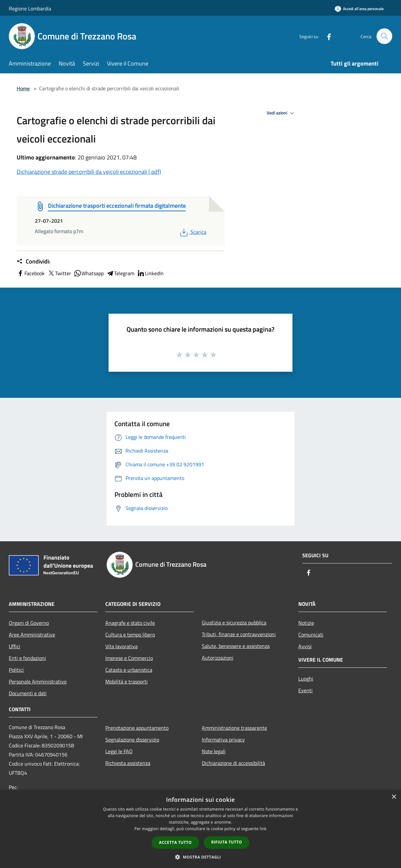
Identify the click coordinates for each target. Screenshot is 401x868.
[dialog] (200, 829)
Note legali (214, 751)
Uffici (15, 646)
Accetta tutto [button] (175, 842)
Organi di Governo (29, 623)
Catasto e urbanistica (129, 670)
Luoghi (306, 679)
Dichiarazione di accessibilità (233, 763)
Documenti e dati (28, 693)
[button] (200, 857)
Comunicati (311, 635)
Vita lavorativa (121, 646)
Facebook (31, 273)
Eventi (305, 690)
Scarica (193, 232)
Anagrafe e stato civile (130, 623)
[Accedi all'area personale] (359, 9)
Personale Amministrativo (38, 681)
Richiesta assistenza (128, 763)
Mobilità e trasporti (126, 681)
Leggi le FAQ (119, 751)
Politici (16, 670)
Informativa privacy (223, 740)
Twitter (59, 273)
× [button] (394, 797)
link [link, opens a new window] (263, 829)
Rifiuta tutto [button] (227, 842)
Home (23, 88)
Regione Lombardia (30, 8)
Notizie (306, 623)
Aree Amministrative (32, 635)
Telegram (120, 273)
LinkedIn (150, 273)
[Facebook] (326, 36)
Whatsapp (89, 273)
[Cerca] (384, 36)
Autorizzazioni (218, 658)
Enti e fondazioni (27, 658)
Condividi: (33, 262)
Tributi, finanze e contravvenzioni (239, 634)
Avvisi (305, 646)
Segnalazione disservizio (132, 740)
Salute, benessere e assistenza (236, 646)
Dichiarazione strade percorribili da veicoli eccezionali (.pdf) (89, 172)
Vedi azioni (281, 113)
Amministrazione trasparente (234, 728)
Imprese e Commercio (129, 658)
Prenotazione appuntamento (137, 728)
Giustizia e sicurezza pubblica (234, 622)
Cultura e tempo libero (130, 635)
